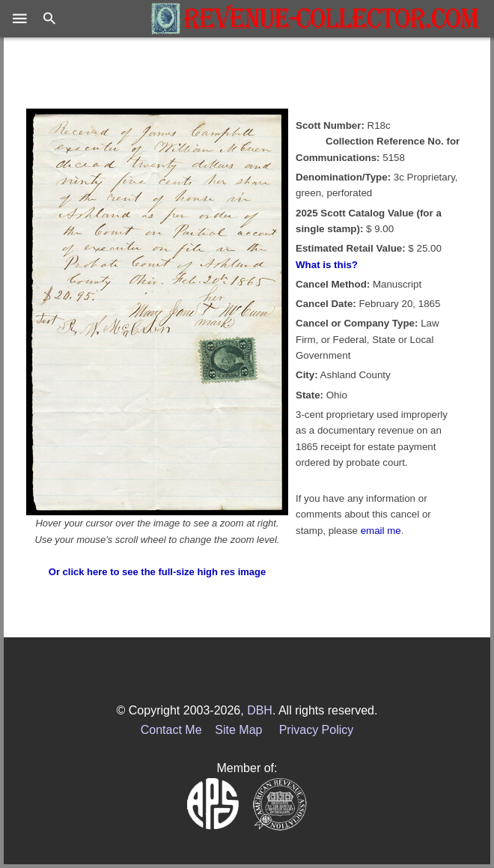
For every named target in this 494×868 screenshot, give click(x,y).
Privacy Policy (317, 730)
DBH (260, 710)
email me (381, 531)
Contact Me (171, 730)
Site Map (238, 730)
